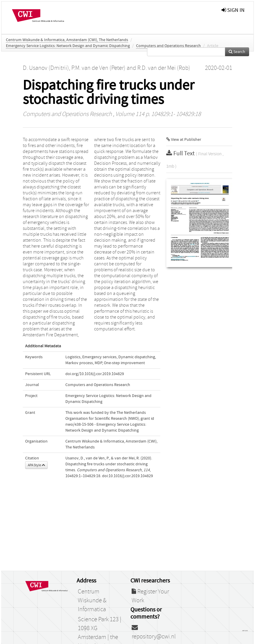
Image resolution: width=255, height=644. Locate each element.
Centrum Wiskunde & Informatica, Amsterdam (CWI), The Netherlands (67, 40)
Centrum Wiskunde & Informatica (92, 601)
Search (237, 52)
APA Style (36, 465)
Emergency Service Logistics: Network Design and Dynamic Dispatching (68, 46)
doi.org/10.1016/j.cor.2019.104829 (95, 374)
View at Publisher (184, 140)
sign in (233, 10)
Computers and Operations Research (168, 46)
